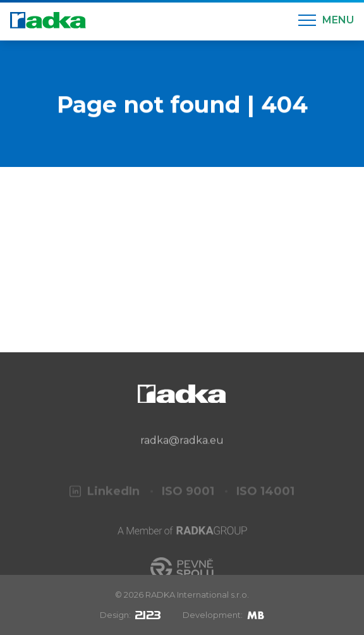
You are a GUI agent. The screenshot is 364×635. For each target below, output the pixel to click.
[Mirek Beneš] (256, 615)
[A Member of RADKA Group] (182, 544)
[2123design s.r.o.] (148, 615)
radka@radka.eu (182, 448)
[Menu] (326, 20)
